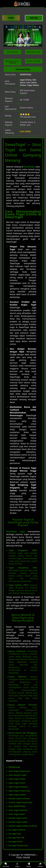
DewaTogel (29, 167)
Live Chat (6, 865)
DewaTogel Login (16, 532)
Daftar (29, 865)
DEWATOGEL (26, 75)
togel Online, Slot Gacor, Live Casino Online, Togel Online (29, 82)
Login (17, 865)
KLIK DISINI (25, 131)
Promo (40, 865)
